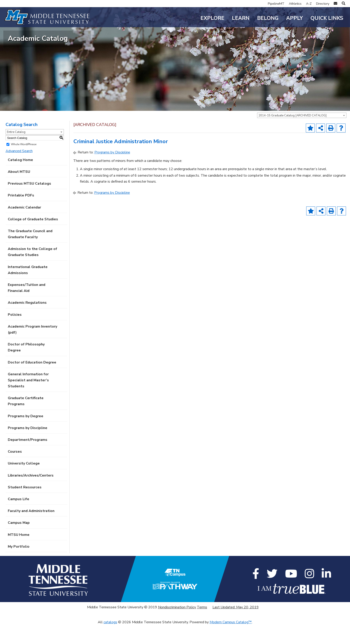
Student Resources (25, 506)
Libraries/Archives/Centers (31, 494)
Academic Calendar (24, 226)
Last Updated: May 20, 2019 (236, 626)
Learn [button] (241, 18)
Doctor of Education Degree (32, 381)
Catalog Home (20, 178)
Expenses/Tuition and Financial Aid (27, 307)
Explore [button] (212, 18)
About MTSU (19, 190)
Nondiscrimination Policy (177, 626)
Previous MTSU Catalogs (29, 202)
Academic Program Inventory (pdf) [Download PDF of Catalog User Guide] (32, 348)
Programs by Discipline (28, 446)
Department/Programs (28, 458)
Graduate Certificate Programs (26, 420)
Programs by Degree (26, 435)
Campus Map (19, 541)
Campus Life (19, 518)
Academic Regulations (27, 321)
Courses (15, 470)
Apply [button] (295, 18)
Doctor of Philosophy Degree (26, 366)
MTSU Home (19, 553)
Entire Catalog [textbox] (16, 151)
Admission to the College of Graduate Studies (32, 271)
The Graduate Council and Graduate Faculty (30, 253)
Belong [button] (268, 18)
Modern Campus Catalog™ (231, 641)
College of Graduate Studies (33, 238)
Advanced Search (19, 169)
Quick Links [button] (327, 18)
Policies (15, 333)
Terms (202, 626)
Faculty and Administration (31, 530)
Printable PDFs (21, 214)
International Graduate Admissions (28, 288)
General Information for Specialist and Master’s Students (28, 399)
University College (24, 482)
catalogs (110, 641)
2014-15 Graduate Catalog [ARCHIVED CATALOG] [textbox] (293, 134)
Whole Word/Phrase (24, 163)
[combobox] (302, 134)
